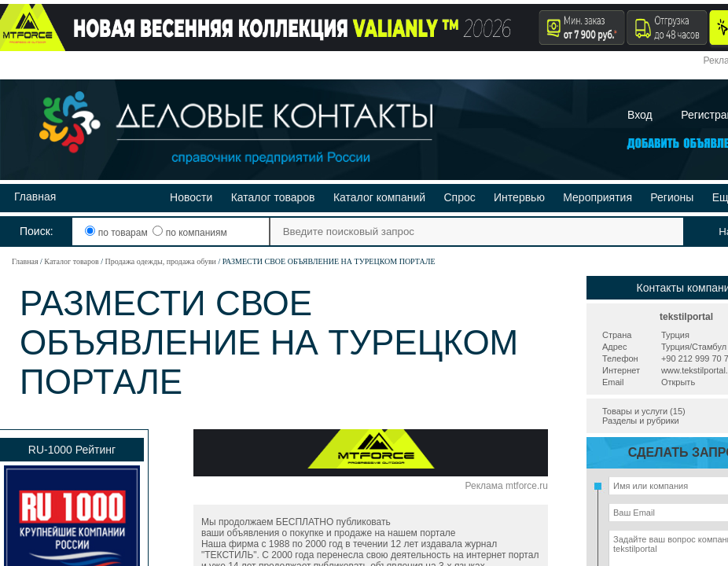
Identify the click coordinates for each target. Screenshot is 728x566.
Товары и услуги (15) (644, 411)
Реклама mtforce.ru (507, 486)
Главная (35, 197)
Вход (640, 115)
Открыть (678, 382)
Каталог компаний (379, 197)
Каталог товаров (273, 197)
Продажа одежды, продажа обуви (160, 261)
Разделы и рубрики (641, 421)
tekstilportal (686, 317)
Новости (191, 197)
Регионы (672, 197)
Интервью (519, 197)
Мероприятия (597, 197)
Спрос (459, 197)
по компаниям (189, 233)
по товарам (118, 233)
